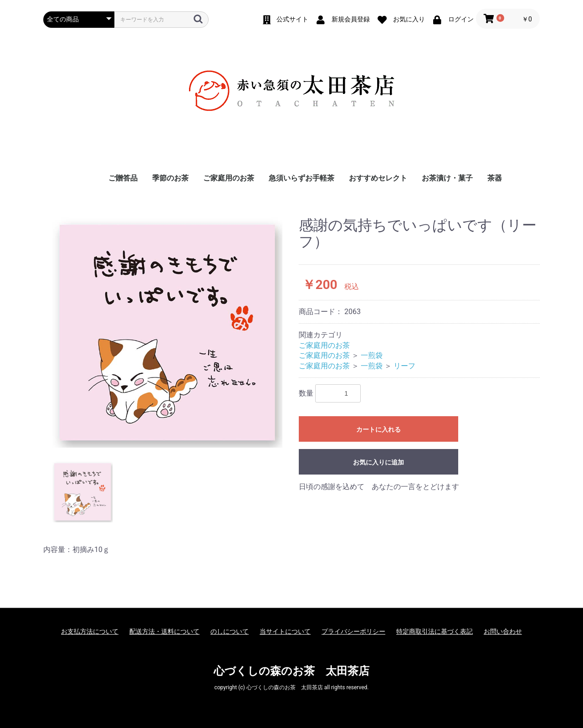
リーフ (404, 366)
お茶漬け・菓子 (447, 178)
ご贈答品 (123, 178)
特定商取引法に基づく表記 (435, 631)
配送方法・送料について (164, 631)
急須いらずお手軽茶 (302, 178)
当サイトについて (285, 631)
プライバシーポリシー (353, 631)
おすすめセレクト (378, 178)
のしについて (230, 631)
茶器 (495, 178)
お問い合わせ (503, 631)
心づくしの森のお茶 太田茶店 (291, 671)
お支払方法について (90, 631)
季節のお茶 (170, 178)
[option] (167, 333)
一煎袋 (372, 355)
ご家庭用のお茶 (229, 178)
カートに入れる (378, 429)
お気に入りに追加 (378, 462)
